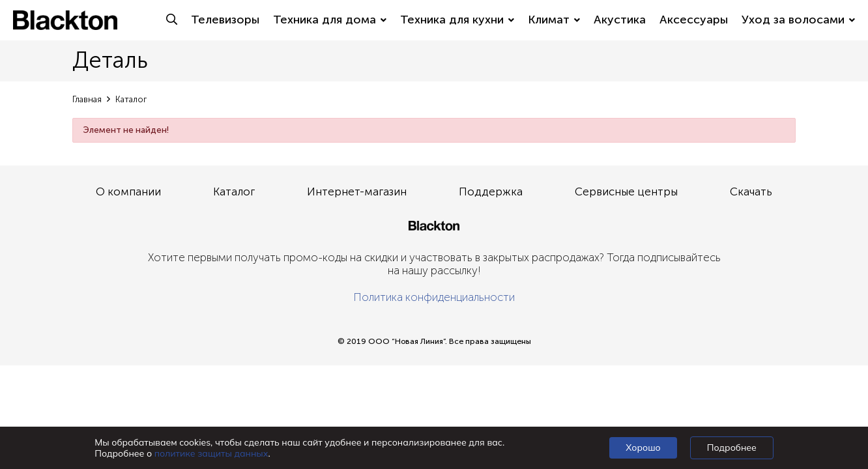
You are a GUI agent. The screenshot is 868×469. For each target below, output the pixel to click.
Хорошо (643, 448)
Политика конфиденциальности (434, 297)
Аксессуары (694, 20)
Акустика (620, 20)
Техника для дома (330, 20)
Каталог (234, 192)
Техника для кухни (457, 20)
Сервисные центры (626, 192)
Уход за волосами (798, 20)
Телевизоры (225, 20)
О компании (128, 192)
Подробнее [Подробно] (732, 448)
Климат (554, 20)
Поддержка (491, 192)
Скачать (751, 192)
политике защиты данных (211, 453)
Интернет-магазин (357, 192)
